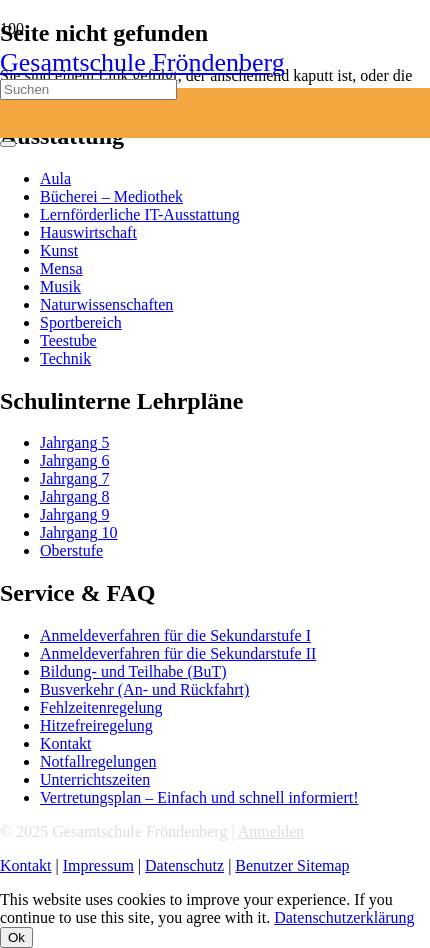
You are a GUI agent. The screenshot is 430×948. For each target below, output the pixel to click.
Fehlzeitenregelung (101, 707)
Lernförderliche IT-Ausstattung (140, 214)
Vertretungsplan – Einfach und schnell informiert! (199, 797)
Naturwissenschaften (106, 304)
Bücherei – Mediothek (111, 196)
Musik (60, 286)
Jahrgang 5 (74, 442)
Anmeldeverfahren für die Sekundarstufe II (178, 653)
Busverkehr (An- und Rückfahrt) (144, 689)
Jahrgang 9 (74, 514)
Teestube (68, 340)
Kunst (59, 250)
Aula (55, 178)
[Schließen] (8, 144)
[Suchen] (88, 89)
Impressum (98, 865)
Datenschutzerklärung (344, 917)
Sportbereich (81, 322)
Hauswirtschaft (88, 232)
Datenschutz (184, 865)
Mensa (61, 268)
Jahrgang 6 (74, 460)
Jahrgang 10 (78, 532)
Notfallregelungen (98, 761)
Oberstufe (71, 550)
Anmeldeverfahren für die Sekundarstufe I (175, 635)
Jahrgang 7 (74, 478)
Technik (65, 358)
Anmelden (271, 831)
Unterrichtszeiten (95, 779)
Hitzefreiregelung (96, 725)
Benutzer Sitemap (292, 865)
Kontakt (66, 743)
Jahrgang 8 (74, 496)
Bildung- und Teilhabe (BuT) (133, 671)
